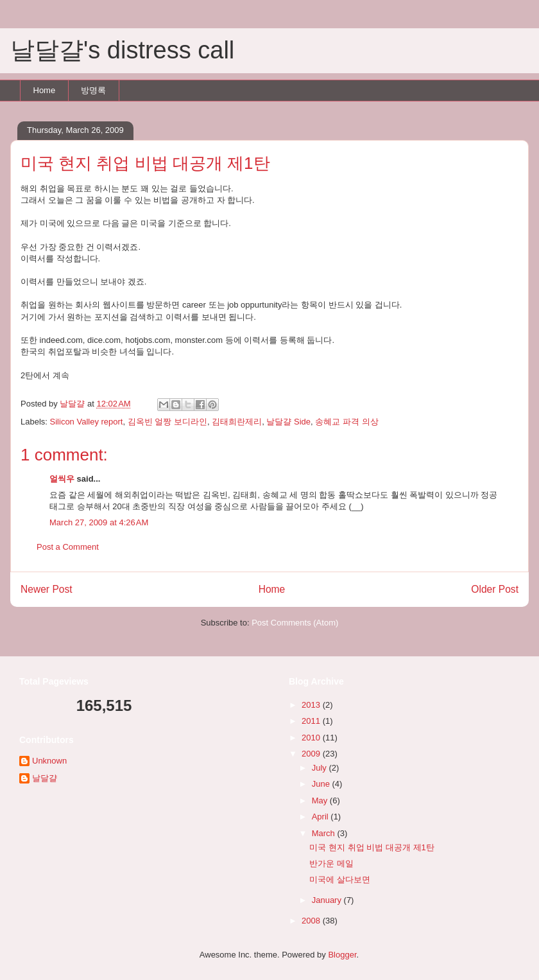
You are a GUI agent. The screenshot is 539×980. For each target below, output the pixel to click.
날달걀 (45, 778)
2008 (312, 921)
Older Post (495, 589)
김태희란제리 (237, 422)
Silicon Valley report (87, 422)
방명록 (93, 90)
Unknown (49, 761)
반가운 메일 (331, 863)
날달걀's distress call (122, 50)
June (322, 784)
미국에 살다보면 (340, 879)
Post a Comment (68, 547)
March (325, 833)
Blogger (342, 955)
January (328, 900)
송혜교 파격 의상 (346, 422)
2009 (312, 754)
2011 (312, 721)
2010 (312, 738)
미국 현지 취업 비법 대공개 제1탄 (372, 847)
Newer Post (47, 589)
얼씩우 (62, 479)
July (321, 768)
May (321, 801)
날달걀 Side (288, 422)
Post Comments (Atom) (295, 623)
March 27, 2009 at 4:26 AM (99, 522)
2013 (312, 705)
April (321, 817)
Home (45, 90)
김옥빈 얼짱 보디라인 (167, 422)
